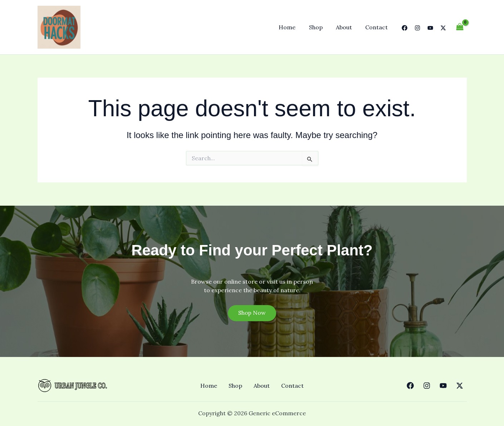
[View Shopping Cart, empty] (460, 27)
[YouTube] (430, 28)
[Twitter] (443, 28)
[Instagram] (417, 28)
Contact (378, 27)
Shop (320, 27)
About (347, 27)
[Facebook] (405, 28)
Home (294, 27)
